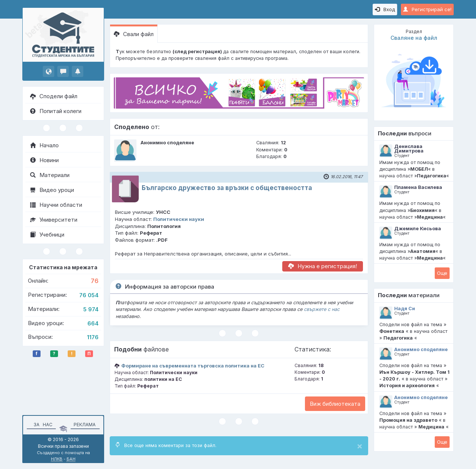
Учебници (47, 234)
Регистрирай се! (427, 9)
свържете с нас (322, 309)
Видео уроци (52, 190)
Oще (442, 273)
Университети (54, 220)
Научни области (56, 205)
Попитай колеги (56, 111)
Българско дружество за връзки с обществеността (227, 188)
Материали (50, 175)
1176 (93, 337)
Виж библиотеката (335, 404)
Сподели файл (54, 96)
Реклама (85, 425)
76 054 (89, 295)
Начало (44, 145)
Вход (385, 9)
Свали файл (134, 34)
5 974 (91, 309)
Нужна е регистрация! (323, 266)
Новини (44, 160)
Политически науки (179, 219)
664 (93, 323)
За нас (42, 425)
